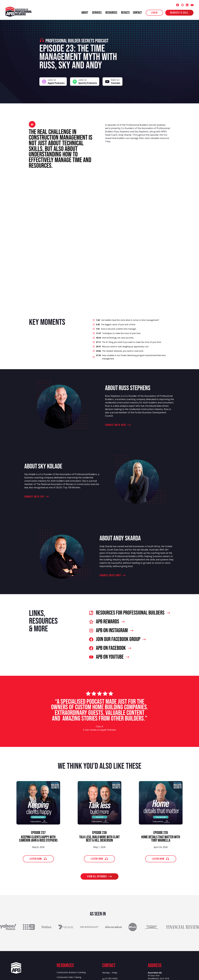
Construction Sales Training (69, 977)
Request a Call (179, 13)
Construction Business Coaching (71, 972)
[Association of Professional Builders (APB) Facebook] (178, 5)
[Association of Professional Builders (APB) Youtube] (192, 5)
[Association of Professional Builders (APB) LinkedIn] (187, 5)
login (154, 13)
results (125, 13)
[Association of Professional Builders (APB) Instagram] (182, 5)
